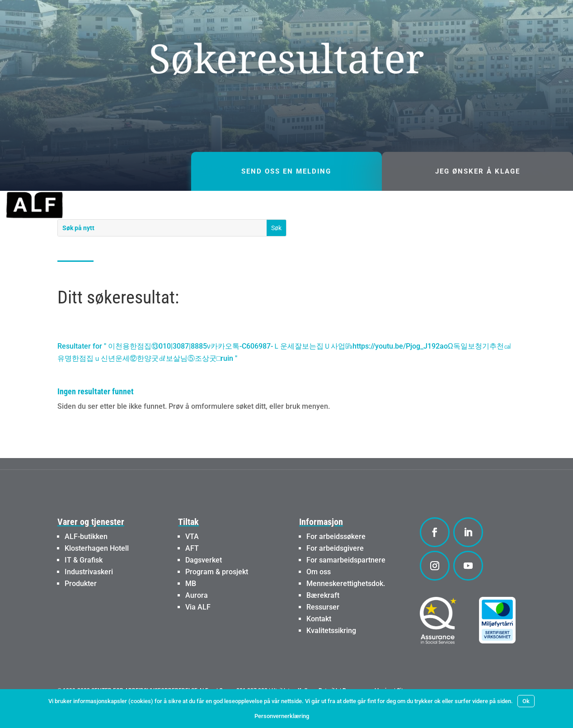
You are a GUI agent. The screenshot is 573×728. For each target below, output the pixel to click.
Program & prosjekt (217, 596)
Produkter (81, 608)
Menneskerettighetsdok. (346, 608)
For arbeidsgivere (335, 573)
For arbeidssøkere (336, 561)
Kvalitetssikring (331, 655)
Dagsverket (204, 584)
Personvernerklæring (282, 716)
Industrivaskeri (89, 596)
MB (191, 608)
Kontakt (319, 643)
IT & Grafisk (84, 584)
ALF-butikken (86, 561)
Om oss (319, 596)
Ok (526, 701)
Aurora (197, 620)
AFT (192, 573)
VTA (192, 561)
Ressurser (323, 631)
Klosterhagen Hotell (97, 573)
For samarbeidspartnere (346, 584)
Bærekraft (323, 620)
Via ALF (198, 631)
